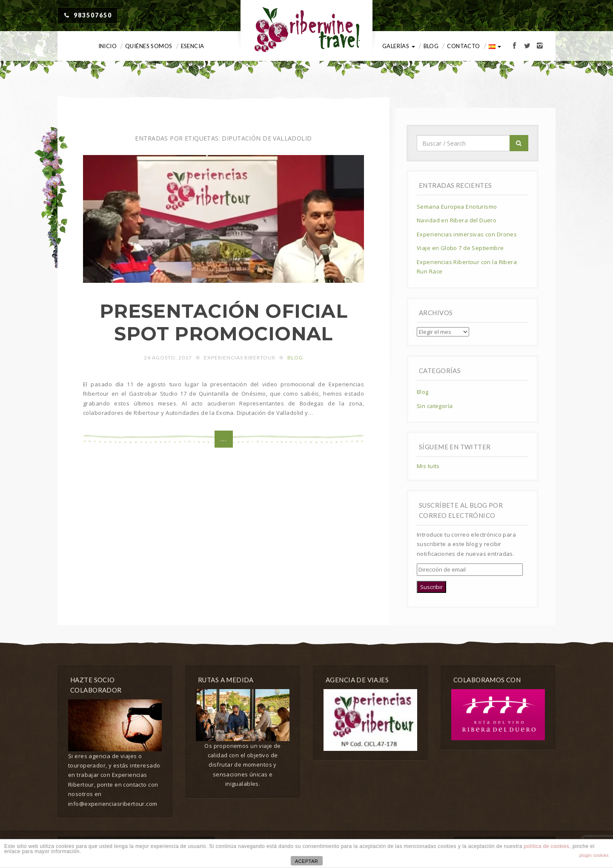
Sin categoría (435, 406)
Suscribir (431, 587)
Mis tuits (428, 466)
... (224, 439)
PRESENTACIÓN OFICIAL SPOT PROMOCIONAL (223, 322)
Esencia (193, 46)
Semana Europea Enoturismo (457, 207)
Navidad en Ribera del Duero (457, 220)
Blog (431, 46)
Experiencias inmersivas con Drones (467, 234)
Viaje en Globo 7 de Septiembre (460, 248)
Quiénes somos (149, 46)
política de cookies (547, 846)
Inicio (108, 46)
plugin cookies (594, 855)
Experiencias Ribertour (240, 358)
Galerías (399, 46)
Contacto (463, 46)
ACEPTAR (306, 861)
